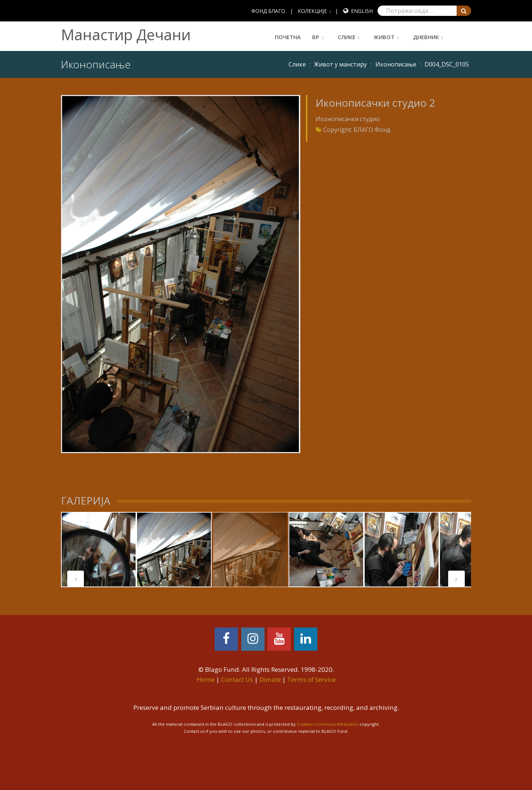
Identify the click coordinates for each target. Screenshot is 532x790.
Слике (347, 37)
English (362, 11)
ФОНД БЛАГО (268, 11)
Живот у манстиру (340, 64)
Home (206, 679)
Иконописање (396, 64)
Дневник (426, 37)
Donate (270, 679)
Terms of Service (311, 679)
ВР (316, 37)
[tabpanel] (99, 550)
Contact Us (237, 679)
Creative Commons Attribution (328, 724)
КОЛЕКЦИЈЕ (312, 11)
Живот (384, 37)
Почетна (288, 37)
